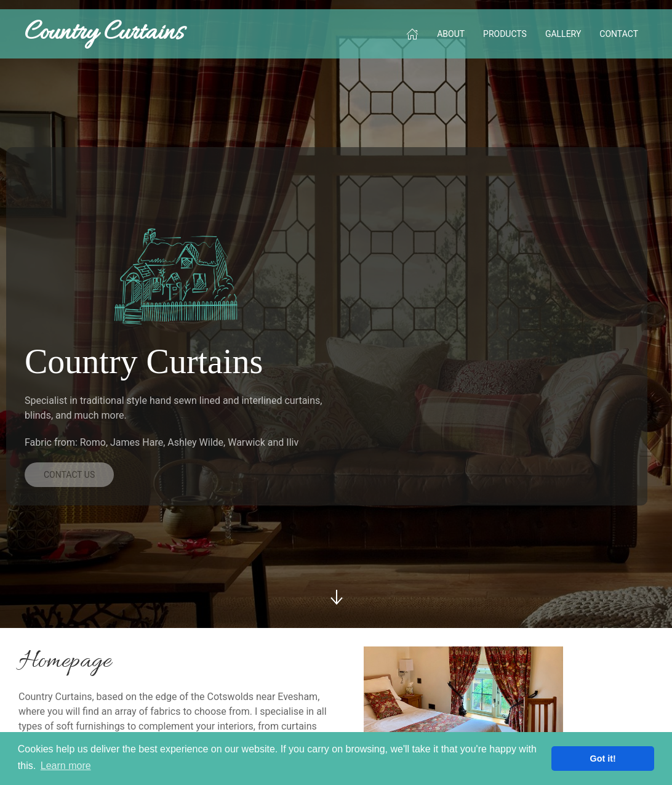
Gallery (563, 34)
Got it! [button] (603, 759)
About (451, 34)
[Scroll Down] (336, 597)
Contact (619, 34)
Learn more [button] (66, 766)
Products (505, 34)
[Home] (412, 34)
